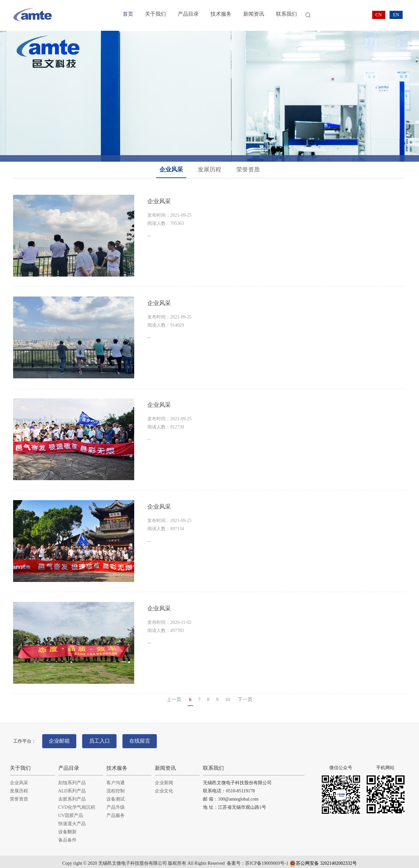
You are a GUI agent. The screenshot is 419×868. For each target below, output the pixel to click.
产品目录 (186, 15)
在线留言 (149, 739)
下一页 (245, 699)
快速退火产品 (72, 820)
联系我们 (280, 15)
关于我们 (154, 15)
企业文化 (164, 787)
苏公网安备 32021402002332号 (323, 859)
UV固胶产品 (71, 812)
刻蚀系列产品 (72, 779)
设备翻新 (67, 828)
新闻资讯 (248, 15)
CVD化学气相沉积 (77, 803)
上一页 (174, 699)
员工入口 (105, 739)
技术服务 (217, 15)
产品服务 (116, 812)
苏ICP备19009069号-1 (267, 859)
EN (396, 15)
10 (228, 699)
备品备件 (67, 836)
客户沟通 (116, 779)
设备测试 (116, 795)
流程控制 (116, 787)
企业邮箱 (61, 739)
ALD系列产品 (72, 787)
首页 (128, 15)
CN (379, 15)
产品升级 (116, 803)
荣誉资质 (248, 170)
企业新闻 (164, 779)
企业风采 (171, 170)
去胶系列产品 (72, 795)
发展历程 (209, 170)
